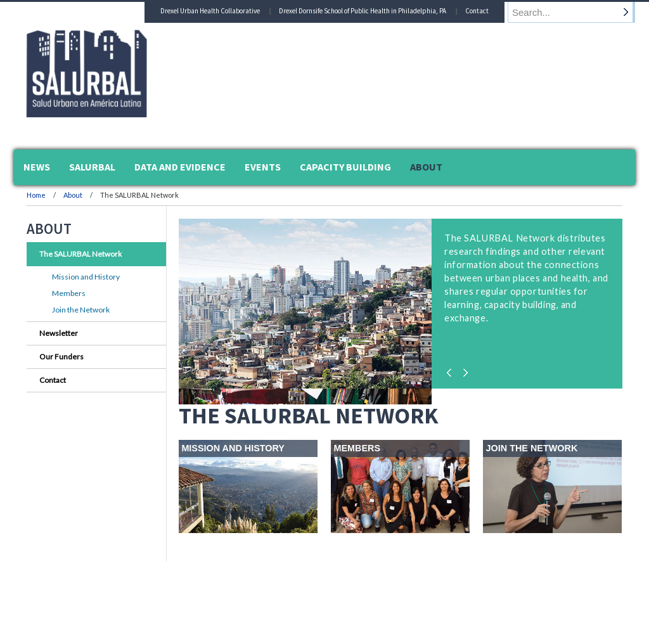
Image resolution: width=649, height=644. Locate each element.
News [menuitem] (37, 167)
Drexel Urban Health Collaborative (222, 11)
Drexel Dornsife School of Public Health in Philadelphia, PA (375, 11)
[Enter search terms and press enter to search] (577, 12)
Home (36, 195)
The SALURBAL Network (80, 254)
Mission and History (86, 277)
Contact (489, 11)
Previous (451, 370)
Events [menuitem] (263, 167)
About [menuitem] (426, 167)
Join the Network (81, 310)
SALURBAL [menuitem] (92, 167)
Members (69, 293)
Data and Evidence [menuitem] (180, 167)
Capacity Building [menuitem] (345, 167)
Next (464, 370)
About (74, 195)
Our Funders (61, 357)
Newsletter (59, 333)
